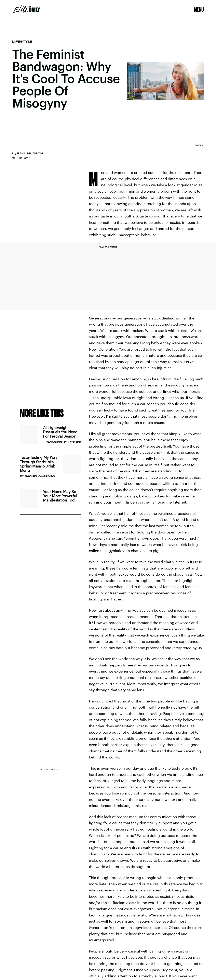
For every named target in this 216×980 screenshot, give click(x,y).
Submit (70, 391)
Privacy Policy (42, 375)
